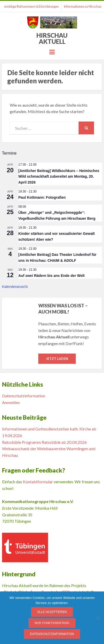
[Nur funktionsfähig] (98, 618)
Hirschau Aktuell (52, 38)
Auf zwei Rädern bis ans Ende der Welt (52, 276)
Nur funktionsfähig (52, 623)
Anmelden (11, 402)
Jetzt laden (57, 359)
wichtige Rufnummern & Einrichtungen (31, 6)
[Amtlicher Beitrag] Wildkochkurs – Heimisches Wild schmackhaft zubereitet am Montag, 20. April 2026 (59, 177)
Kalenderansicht (15, 287)
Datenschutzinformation (24, 396)
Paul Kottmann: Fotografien (42, 197)
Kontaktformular (38, 482)
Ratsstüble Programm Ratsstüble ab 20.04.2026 (44, 442)
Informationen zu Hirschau (83, 6)
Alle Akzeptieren (52, 612)
